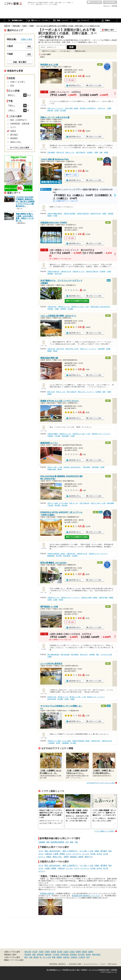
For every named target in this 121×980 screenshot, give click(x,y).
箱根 (34, 955)
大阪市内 (66, 957)
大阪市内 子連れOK (92, 271)
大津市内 (82, 957)
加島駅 (106, 152)
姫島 (72, 842)
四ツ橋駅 (73, 743)
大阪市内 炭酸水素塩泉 (55, 214)
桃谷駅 (61, 600)
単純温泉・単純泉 (77, 857)
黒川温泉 (81, 955)
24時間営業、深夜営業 (20, 124)
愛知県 (84, 952)
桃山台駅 (65, 505)
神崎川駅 (50, 110)
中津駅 (55, 216)
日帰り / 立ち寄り (18, 82)
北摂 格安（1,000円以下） (88, 108)
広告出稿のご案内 (75, 964)
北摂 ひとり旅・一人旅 (98, 503)
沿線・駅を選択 (20, 62)
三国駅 (109, 108)
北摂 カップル (74, 503)
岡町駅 (55, 351)
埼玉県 (35, 952)
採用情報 (114, 970)
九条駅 (109, 271)
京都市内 (74, 957)
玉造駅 (55, 600)
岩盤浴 (66, 857)
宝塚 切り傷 (51, 349)
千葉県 (41, 952)
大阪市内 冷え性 (66, 271)
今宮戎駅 (57, 436)
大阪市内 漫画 (103, 598)
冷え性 (106, 854)
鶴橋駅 (111, 598)
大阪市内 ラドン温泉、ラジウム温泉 (59, 741)
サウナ (41, 851)
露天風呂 (104, 851)
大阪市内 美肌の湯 (83, 214)
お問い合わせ (112, 964)
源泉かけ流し (58, 857)
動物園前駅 (51, 556)
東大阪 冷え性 (52, 697)
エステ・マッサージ (74, 854)
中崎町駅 (63, 309)
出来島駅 (90, 152)
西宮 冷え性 (51, 392)
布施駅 (72, 699)
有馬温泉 (40, 955)
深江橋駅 (60, 699)
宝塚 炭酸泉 (51, 152)
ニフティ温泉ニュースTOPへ (105, 831)
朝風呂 (49, 857)
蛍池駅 (108, 349)
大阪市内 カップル (78, 271)
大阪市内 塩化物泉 (69, 214)
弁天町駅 (103, 271)
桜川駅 (58, 743)
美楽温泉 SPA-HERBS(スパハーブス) (86, 896)
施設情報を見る (74, 85)
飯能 (54, 957)
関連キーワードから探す (14, 960)
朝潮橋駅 (50, 274)
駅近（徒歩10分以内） (53, 851)
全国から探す (27, 39)
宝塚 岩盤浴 (86, 467)
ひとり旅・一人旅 (86, 851)
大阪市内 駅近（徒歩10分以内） (100, 307)
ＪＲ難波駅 (51, 743)
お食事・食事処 (59, 854)
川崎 (31, 957)
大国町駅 (50, 436)
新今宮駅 (59, 556)
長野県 (78, 952)
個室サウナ (89, 857)
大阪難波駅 (65, 743)
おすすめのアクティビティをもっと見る (101, 783)
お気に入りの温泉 (94, 2)
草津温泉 (28, 955)
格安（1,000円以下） (71, 851)
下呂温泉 (56, 955)
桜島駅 (50, 394)
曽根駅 (50, 351)
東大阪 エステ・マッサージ (96, 697)
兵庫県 (47, 952)
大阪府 (66, 952)
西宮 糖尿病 (75, 655)
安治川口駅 (58, 274)
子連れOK (48, 854)
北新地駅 (110, 214)
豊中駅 (60, 469)
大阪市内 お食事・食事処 (89, 598)
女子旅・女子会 (96, 854)
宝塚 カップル (70, 152)
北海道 (72, 952)
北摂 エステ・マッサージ (55, 108)
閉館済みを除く (81, 51)
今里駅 (50, 600)
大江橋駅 (70, 309)
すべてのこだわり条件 (20, 148)
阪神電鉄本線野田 (58, 842)
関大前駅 (57, 505)
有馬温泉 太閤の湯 (47, 893)
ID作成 (114, 6)
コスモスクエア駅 (106, 655)
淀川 (67, 842)
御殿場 (59, 957)
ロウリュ (42, 857)
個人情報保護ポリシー (54, 970)
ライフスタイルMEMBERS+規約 (99, 970)
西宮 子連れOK (71, 392)
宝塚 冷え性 (60, 152)
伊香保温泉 (65, 955)
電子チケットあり (49, 51)
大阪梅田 (42, 842)
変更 (29, 46)
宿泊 (110, 851)
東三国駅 (63, 110)
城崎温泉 (48, 955)
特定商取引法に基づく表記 (71, 970)
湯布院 (88, 955)
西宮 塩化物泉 (65, 655)
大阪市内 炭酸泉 (53, 434)
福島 (48, 842)
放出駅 (67, 699)
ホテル (41, 854)
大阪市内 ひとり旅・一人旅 (80, 307)
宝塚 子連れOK (81, 152)
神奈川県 (28, 952)
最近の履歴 (110, 2)
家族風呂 (14, 138)
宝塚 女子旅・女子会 (72, 349)
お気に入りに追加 (95, 85)
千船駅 (96, 152)
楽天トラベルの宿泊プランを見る (77, 301)
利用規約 (84, 970)
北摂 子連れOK (84, 503)
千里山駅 (50, 505)
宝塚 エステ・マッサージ (88, 349)
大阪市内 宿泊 (52, 307)
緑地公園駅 (110, 503)
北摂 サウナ (102, 108)
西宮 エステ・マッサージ (86, 392)
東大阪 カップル (63, 697)
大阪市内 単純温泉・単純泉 (56, 554)
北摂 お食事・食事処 (72, 108)
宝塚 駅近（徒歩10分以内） (72, 467)
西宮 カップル (61, 392)
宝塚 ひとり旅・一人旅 (55, 467)
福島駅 (50, 216)
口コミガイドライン (91, 964)
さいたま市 (47, 957)
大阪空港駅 (101, 349)
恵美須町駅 (65, 436)
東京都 (60, 952)
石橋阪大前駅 (52, 469)
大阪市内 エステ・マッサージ (101, 434)
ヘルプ (103, 964)
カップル (86, 854)
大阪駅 (104, 214)
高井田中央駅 (52, 699)
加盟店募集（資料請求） (58, 964)
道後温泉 (73, 955)
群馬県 (53, 952)
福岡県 (91, 952)
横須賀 (36, 957)
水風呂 (97, 851)
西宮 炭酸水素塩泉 (53, 655)
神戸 (88, 957)
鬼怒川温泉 (96, 955)
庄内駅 (57, 110)
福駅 (101, 152)
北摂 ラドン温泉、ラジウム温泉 (58, 503)
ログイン (107, 6)
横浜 (26, 957)
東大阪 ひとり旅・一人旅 (78, 697)
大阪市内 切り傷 (95, 214)
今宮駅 (72, 436)
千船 (76, 842)
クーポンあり (65, 51)
